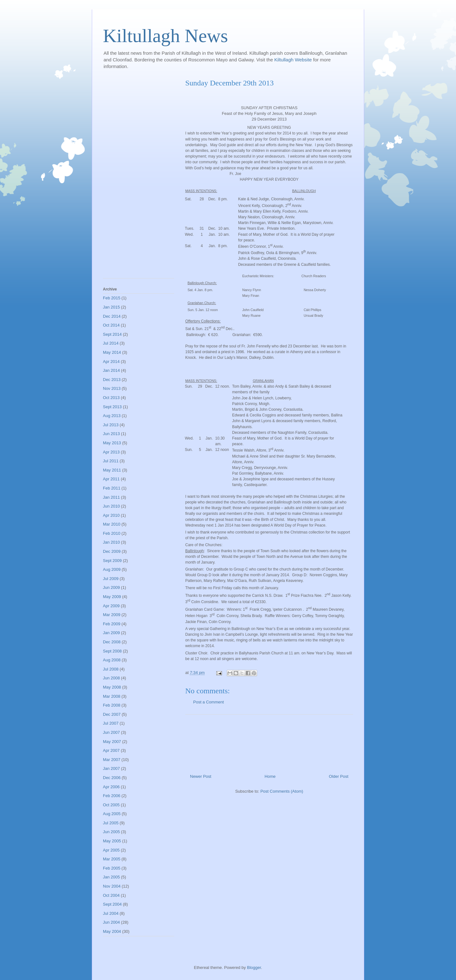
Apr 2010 (111, 515)
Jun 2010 (111, 506)
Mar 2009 (112, 615)
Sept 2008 (112, 651)
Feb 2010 (112, 533)
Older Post (339, 776)
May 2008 (112, 687)
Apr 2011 (111, 479)
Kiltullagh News (165, 36)
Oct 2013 (111, 398)
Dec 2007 (112, 714)
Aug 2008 (112, 660)
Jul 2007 (111, 723)
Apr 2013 (111, 452)
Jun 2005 (111, 832)
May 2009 (112, 597)
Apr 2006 (111, 787)
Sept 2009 (112, 561)
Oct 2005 (111, 805)
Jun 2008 (111, 678)
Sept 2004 (112, 904)
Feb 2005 (112, 868)
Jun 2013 (111, 434)
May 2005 (112, 841)
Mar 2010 (112, 524)
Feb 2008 (112, 705)
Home (270, 776)
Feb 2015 (112, 298)
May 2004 (112, 931)
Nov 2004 (112, 886)
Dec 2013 (112, 380)
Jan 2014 (111, 370)
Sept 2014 (112, 334)
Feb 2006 (112, 796)
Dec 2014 (112, 316)
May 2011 (112, 470)
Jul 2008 (111, 669)
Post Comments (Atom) (282, 791)
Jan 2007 (111, 768)
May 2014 (112, 352)
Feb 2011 (112, 488)
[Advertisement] (269, 742)
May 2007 (112, 742)
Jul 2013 (111, 425)
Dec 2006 (112, 778)
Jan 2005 (111, 877)
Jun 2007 (111, 732)
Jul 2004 (111, 913)
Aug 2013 (112, 416)
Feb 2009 (112, 624)
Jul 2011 (111, 461)
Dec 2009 (112, 551)
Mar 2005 (112, 859)
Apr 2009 (111, 606)
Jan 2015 (111, 307)
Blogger (254, 968)
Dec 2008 (112, 642)
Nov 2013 (112, 388)
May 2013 (112, 443)
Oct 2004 (111, 895)
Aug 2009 (112, 569)
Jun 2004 (111, 922)
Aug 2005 (112, 814)
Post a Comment (209, 702)
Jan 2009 (111, 633)
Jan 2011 (111, 497)
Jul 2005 (111, 823)
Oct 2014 (111, 325)
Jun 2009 (111, 587)
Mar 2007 (112, 760)
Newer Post (201, 776)
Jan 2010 (111, 542)
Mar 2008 (112, 696)
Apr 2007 (111, 750)
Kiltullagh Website (294, 60)
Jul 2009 (111, 579)
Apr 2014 (111, 362)
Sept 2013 (112, 407)
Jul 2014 (111, 343)
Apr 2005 (111, 850)
